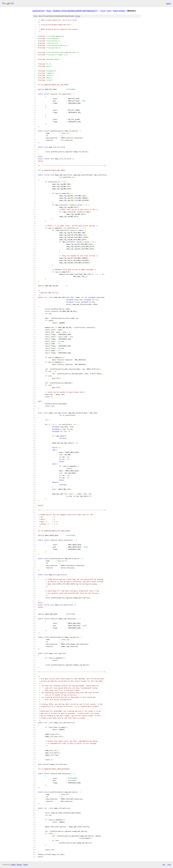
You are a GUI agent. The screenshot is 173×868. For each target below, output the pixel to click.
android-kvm (38, 11)
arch (103, 11)
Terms (25, 865)
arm (109, 11)
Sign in (168, 3)
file (78, 16)
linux (49, 11)
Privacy (19, 865)
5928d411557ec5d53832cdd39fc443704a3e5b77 (75, 11)
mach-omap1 (119, 11)
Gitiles (13, 865)
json (169, 864)
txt (164, 864)
